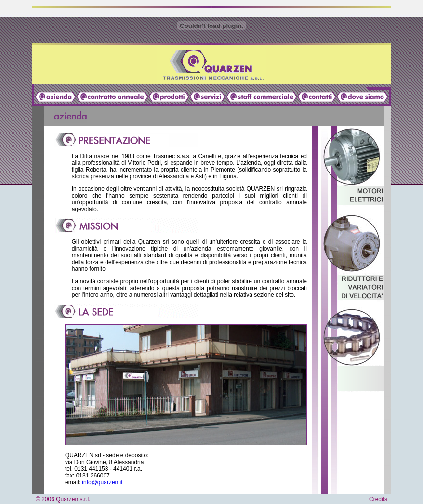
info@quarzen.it (102, 482)
